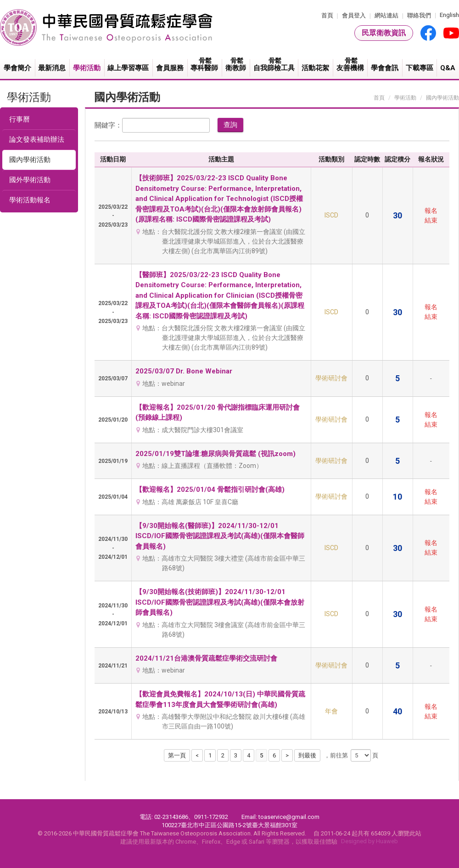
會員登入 (354, 15)
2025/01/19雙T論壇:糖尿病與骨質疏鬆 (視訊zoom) (216, 454)
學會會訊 (385, 68)
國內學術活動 (30, 160)
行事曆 (20, 119)
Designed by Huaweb (369, 841)
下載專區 (420, 68)
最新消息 (52, 68)
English (449, 15)
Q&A (448, 68)
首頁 (327, 15)
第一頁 (177, 755)
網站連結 (386, 15)
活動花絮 (315, 68)
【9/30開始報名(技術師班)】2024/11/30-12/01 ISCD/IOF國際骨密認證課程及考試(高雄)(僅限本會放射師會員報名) (220, 602)
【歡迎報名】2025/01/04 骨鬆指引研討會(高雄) (210, 490)
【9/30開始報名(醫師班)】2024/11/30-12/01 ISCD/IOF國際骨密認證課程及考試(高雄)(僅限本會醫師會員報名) (220, 536)
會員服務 (170, 68)
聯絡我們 (419, 15)
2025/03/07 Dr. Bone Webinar (184, 371)
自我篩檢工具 (274, 64)
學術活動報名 (30, 200)
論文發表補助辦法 (37, 139)
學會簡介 (17, 68)
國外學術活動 (30, 180)
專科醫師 (205, 64)
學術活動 (87, 68)
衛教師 (236, 64)
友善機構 (351, 64)
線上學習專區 (128, 68)
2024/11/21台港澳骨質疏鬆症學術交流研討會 (206, 658)
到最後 (307, 755)
